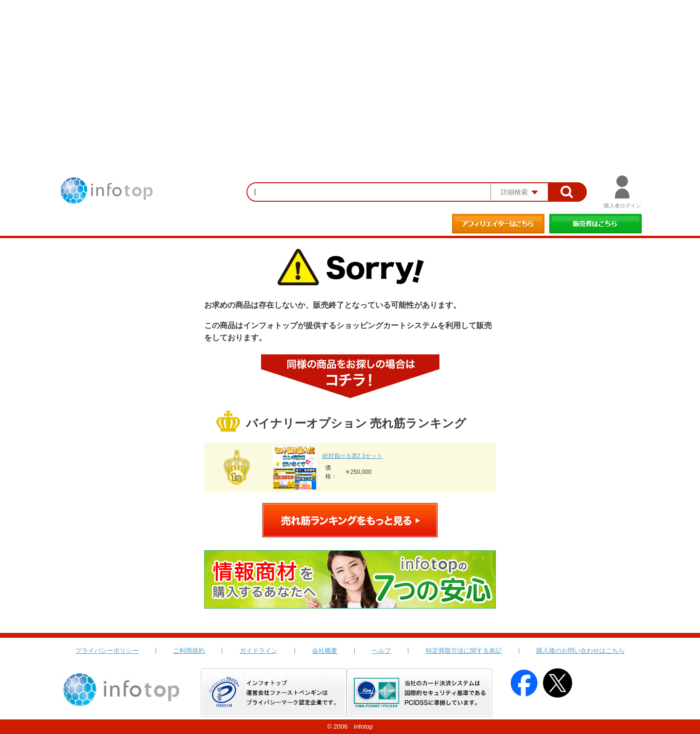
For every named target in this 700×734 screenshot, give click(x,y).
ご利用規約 (189, 651)
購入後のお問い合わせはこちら (580, 651)
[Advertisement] (350, 73)
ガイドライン (259, 651)
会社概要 (325, 651)
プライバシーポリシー (107, 651)
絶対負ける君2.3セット (353, 456)
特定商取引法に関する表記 (464, 651)
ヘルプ (381, 651)
